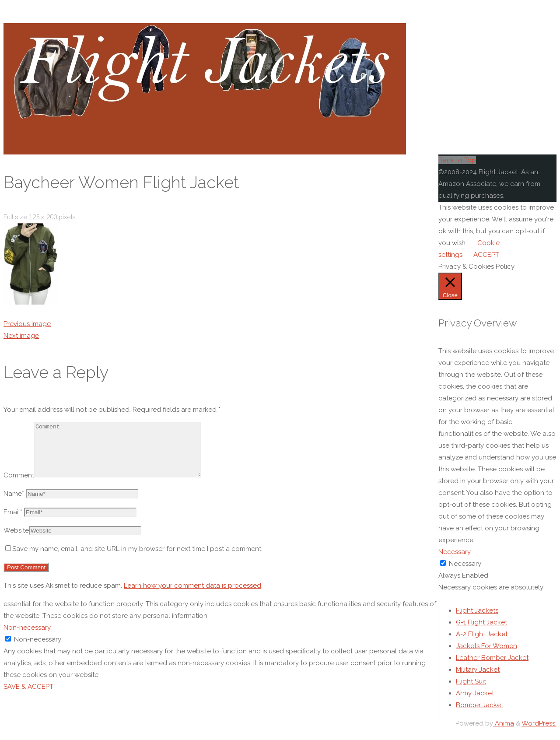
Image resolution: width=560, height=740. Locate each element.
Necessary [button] (455, 552)
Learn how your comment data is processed (192, 596)
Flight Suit (471, 692)
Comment (19, 486)
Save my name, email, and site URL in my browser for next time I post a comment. (134, 559)
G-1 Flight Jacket (481, 633)
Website (16, 541)
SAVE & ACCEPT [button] (28, 697)
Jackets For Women (486, 656)
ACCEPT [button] (486, 255)
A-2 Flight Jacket (482, 645)
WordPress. (539, 734)
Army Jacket (475, 704)
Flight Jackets (477, 621)
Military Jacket (478, 680)
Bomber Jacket (479, 715)
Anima (504, 734)
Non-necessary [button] (27, 638)
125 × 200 (44, 217)
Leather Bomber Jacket (492, 668)
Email (13, 523)
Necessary (465, 564)
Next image (21, 336)
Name (14, 504)
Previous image (27, 324)
